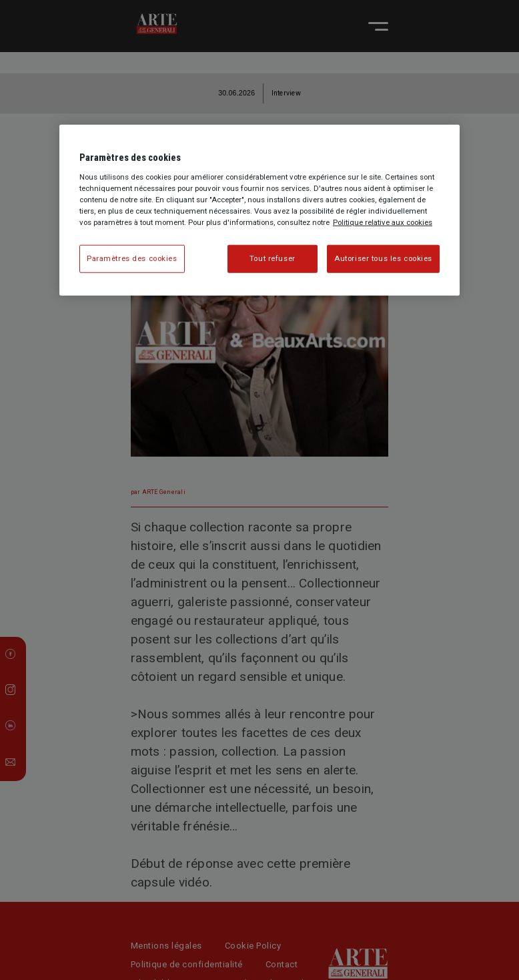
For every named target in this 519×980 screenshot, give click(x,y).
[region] (259, 210)
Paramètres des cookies (132, 258)
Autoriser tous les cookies (383, 258)
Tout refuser (273, 258)
